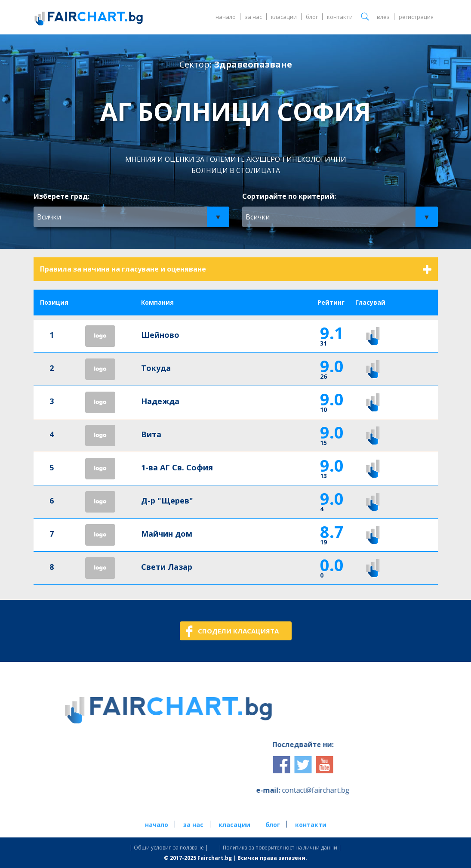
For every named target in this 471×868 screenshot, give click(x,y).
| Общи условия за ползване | (169, 848)
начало (226, 17)
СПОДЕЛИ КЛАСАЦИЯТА (238, 631)
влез (383, 17)
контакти (340, 17)
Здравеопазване (253, 64)
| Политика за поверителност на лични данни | (280, 848)
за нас (253, 17)
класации (284, 17)
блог (312, 17)
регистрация (416, 17)
